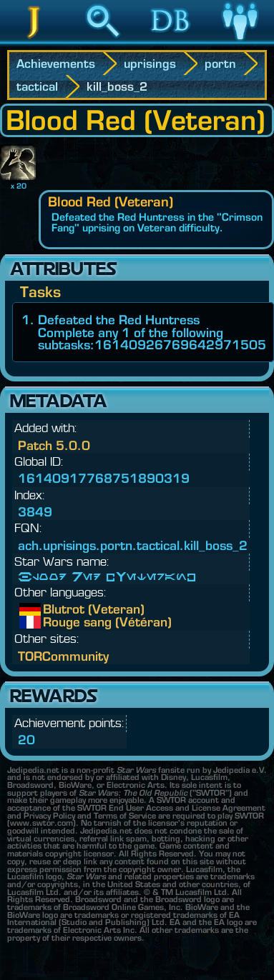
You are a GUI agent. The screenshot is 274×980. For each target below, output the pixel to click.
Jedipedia (34, 42)
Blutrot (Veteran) (54, 609)
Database (171, 42)
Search (103, 42)
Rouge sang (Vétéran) (54, 622)
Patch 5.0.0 (54, 445)
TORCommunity (63, 656)
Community (240, 42)
